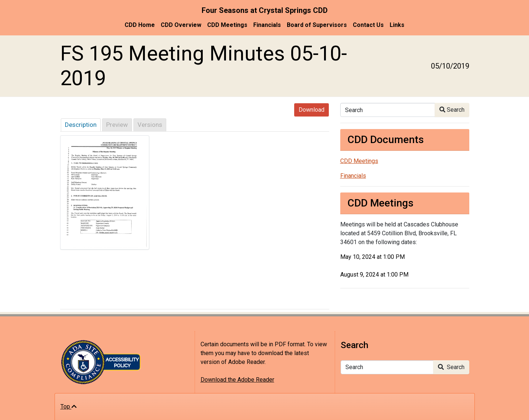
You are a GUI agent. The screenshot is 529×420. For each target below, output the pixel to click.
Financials (267, 25)
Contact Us (368, 25)
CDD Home (140, 25)
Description (81, 125)
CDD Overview (181, 25)
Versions (150, 125)
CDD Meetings (227, 25)
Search (452, 110)
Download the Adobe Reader (237, 380)
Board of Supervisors (317, 25)
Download (312, 110)
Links (397, 25)
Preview (117, 125)
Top (69, 407)
